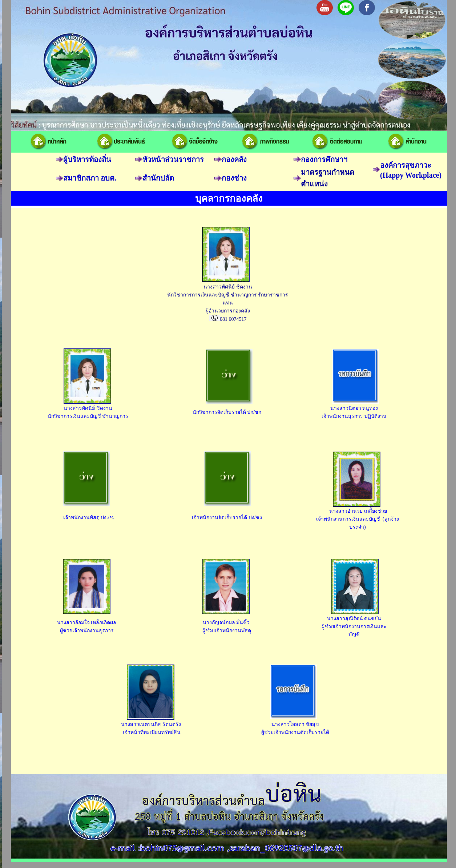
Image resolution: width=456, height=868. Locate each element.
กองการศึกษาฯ (324, 160)
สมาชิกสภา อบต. (90, 178)
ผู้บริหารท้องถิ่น (87, 160)
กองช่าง (234, 178)
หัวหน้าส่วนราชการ (173, 160)
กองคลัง (234, 160)
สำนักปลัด (158, 178)
